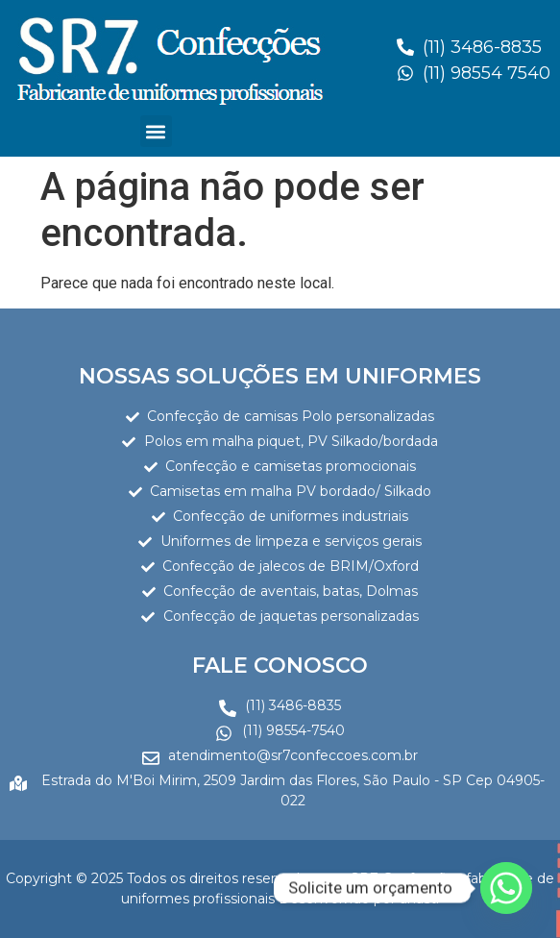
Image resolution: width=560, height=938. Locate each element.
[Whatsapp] (506, 888)
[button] (156, 131)
